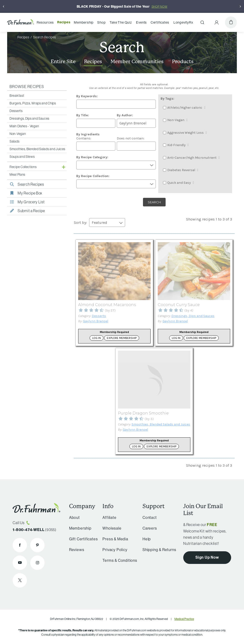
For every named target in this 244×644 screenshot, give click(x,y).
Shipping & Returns (157, 550)
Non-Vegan (18, 134)
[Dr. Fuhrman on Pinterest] (37, 545)
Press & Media (113, 539)
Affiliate (107, 517)
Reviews (75, 550)
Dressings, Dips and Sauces (29, 118)
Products (183, 61)
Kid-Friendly (176, 145)
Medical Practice (184, 619)
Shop (101, 22)
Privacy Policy (113, 550)
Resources (45, 22)
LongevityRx (183, 22)
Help (145, 539)
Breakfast (17, 96)
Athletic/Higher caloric (185, 108)
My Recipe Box (25, 193)
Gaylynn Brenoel (96, 321)
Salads (14, 141)
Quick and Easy (179, 183)
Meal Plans (17, 174)
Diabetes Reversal (181, 170)
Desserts (16, 111)
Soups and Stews (22, 157)
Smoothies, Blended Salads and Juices (37, 149)
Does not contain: (131, 138)
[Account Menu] (217, 22)
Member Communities (137, 61)
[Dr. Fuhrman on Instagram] (37, 563)
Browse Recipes (27, 87)
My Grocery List (26, 202)
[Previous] (4, 6)
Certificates (160, 22)
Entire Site (63, 61)
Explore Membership (122, 338)
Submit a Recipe (26, 211)
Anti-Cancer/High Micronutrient (192, 158)
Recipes (64, 22)
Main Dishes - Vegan (24, 126)
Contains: (88, 136)
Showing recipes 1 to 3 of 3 (209, 219)
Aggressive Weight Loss (186, 133)
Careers (148, 528)
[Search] (202, 22)
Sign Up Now (207, 557)
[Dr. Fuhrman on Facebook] (20, 545)
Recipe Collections (23, 167)
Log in (97, 338)
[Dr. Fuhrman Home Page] (21, 22)
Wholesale (110, 528)
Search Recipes (26, 184)
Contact (148, 517)
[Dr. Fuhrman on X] (20, 580)
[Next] (240, 6)
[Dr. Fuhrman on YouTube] (20, 563)
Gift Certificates (82, 539)
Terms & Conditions (118, 560)
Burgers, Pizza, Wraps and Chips (33, 103)
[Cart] (231, 22)
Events (141, 22)
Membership (84, 22)
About (73, 517)
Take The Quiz (121, 22)
